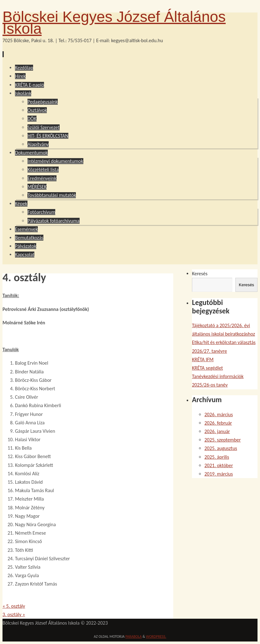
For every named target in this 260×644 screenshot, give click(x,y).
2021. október (219, 465)
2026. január (217, 431)
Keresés (200, 274)
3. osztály (14, 614)
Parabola (134, 637)
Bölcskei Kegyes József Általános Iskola (114, 23)
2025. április (217, 457)
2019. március (219, 474)
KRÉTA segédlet (207, 368)
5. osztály (14, 606)
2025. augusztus (221, 448)
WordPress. (156, 637)
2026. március (219, 414)
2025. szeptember (223, 440)
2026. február (218, 423)
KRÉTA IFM (203, 359)
